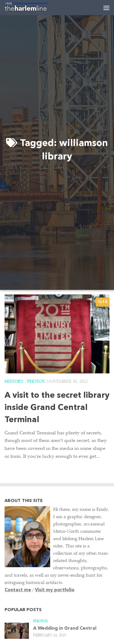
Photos (36, 382)
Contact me (18, 590)
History (14, 382)
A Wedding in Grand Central (65, 629)
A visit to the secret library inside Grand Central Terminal (57, 408)
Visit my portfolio (55, 590)
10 (103, 302)
